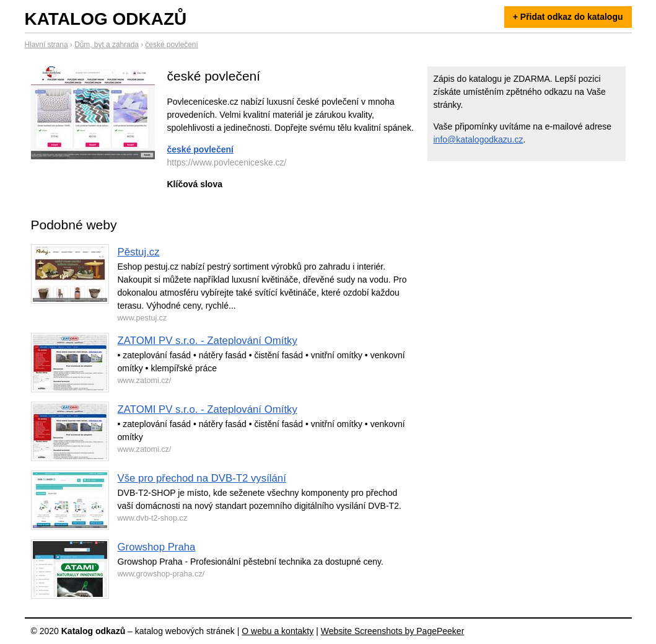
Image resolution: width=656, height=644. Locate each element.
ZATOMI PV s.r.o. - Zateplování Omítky (208, 341)
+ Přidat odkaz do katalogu (568, 17)
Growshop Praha (157, 547)
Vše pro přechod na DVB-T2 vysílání (202, 478)
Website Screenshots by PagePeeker (393, 631)
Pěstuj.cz (139, 252)
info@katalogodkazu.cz (479, 139)
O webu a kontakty (278, 631)
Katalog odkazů (106, 19)
